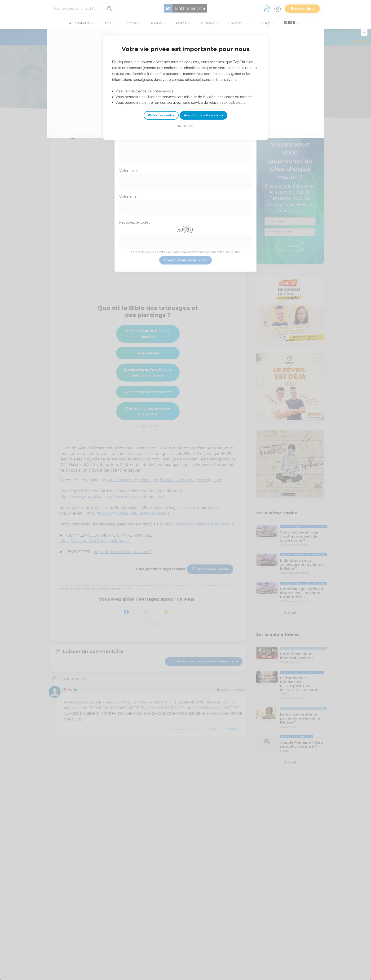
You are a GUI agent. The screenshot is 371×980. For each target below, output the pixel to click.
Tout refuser (185, 126)
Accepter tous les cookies (203, 115)
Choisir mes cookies (161, 115)
